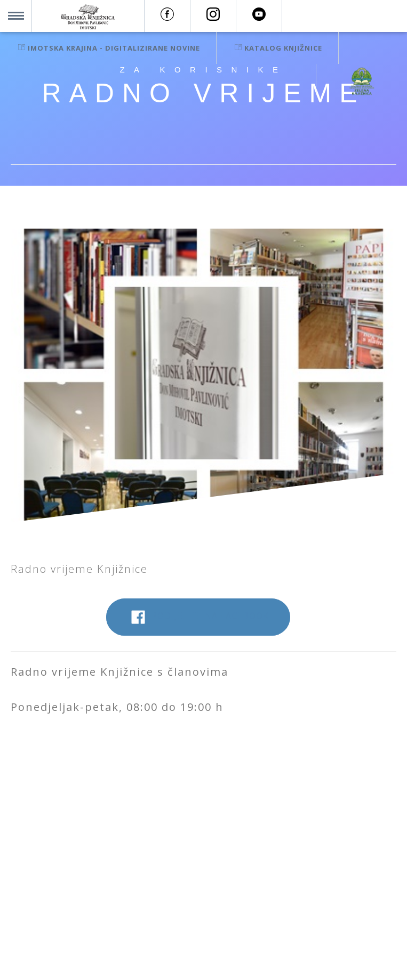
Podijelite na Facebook (198, 622)
